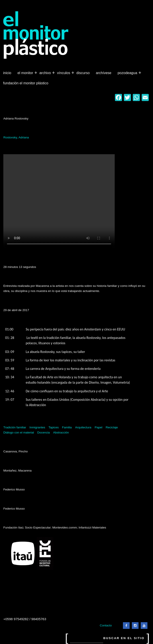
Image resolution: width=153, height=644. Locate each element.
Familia (67, 427)
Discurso (83, 73)
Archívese (104, 73)
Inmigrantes (37, 427)
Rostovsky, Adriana (16, 137)
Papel (99, 427)
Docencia (43, 432)
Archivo (46, 73)
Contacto (106, 625)
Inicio (7, 73)
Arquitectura (83, 427)
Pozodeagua (128, 73)
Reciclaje (112, 427)
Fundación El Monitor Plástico (26, 83)
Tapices (54, 427)
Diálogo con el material (19, 432)
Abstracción (61, 432)
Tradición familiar (15, 427)
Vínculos (64, 73)
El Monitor (26, 73)
